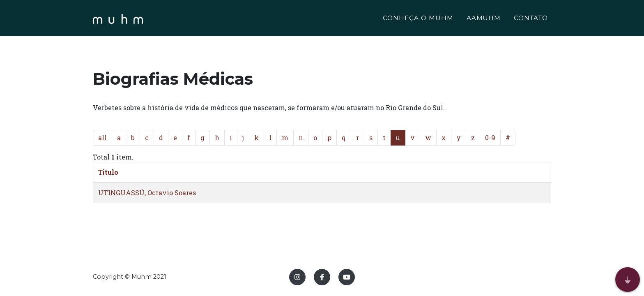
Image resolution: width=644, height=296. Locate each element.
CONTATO (531, 19)
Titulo (108, 172)
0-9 (490, 138)
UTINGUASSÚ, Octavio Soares (147, 193)
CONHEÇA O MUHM (418, 19)
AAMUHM (484, 19)
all (102, 138)
